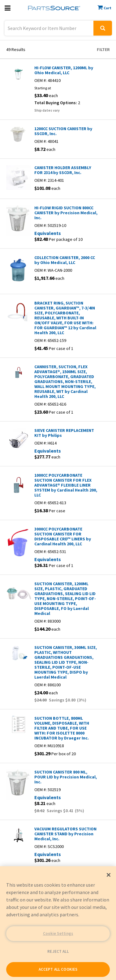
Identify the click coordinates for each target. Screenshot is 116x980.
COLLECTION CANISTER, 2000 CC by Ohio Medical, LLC (65, 260)
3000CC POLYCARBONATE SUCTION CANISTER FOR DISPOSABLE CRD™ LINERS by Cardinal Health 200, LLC (63, 536)
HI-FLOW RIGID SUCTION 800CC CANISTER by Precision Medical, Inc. (66, 213)
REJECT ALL (58, 951)
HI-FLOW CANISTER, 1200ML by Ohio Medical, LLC (64, 70)
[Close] (109, 875)
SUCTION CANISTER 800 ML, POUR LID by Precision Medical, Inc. (66, 777)
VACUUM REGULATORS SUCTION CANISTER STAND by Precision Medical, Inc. (65, 834)
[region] (58, 923)
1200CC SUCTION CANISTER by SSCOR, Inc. (63, 131)
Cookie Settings (58, 933)
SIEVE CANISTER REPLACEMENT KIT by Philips (64, 433)
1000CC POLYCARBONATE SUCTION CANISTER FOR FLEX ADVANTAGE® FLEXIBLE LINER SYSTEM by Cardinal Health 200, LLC (66, 485)
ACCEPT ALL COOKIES (58, 969)
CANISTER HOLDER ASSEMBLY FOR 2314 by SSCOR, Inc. (63, 170)
